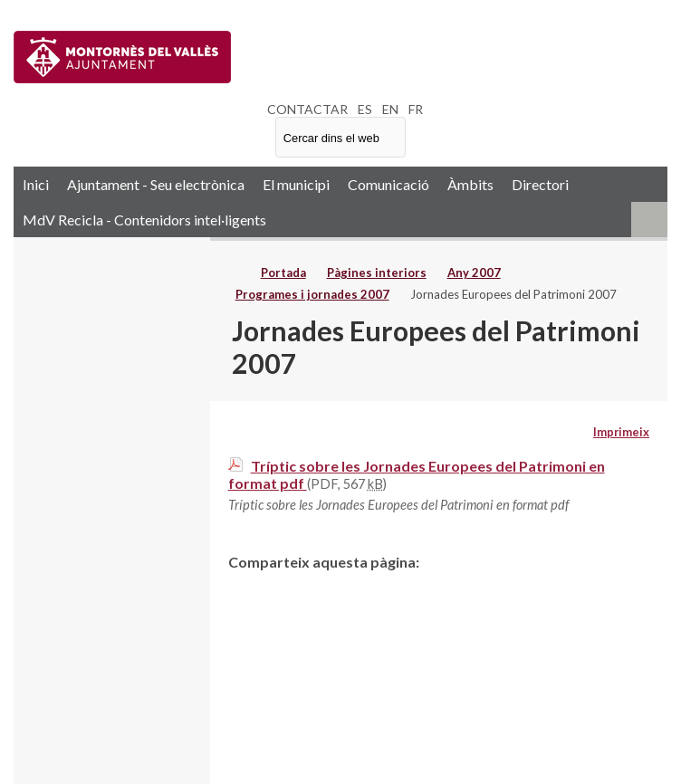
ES (365, 109)
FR (416, 109)
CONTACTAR (307, 109)
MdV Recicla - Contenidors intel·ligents (144, 220)
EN (390, 109)
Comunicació (388, 184)
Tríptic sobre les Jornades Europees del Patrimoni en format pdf (417, 474)
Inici (36, 184)
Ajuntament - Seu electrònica (156, 184)
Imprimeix (621, 432)
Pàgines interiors (377, 272)
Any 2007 (474, 272)
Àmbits (470, 184)
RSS (649, 220)
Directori (540, 184)
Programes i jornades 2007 (312, 294)
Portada (283, 272)
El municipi (296, 184)
